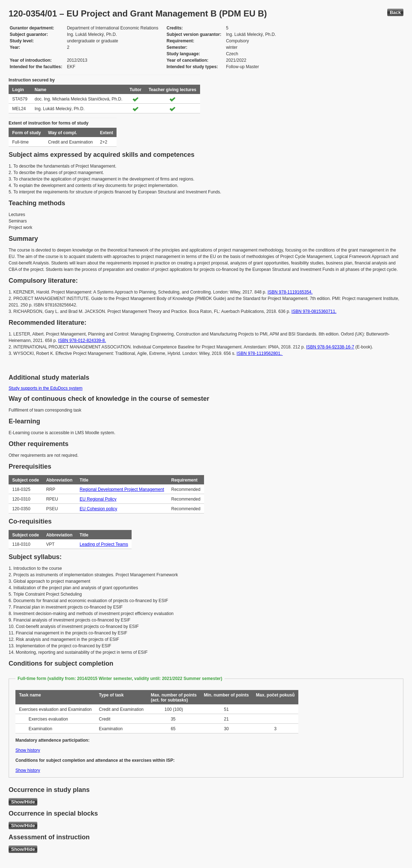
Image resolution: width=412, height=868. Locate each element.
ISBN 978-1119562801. (260, 353)
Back (395, 12)
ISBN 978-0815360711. (314, 311)
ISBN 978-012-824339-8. (82, 341)
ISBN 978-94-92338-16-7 (330, 347)
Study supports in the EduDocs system (46, 388)
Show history (28, 750)
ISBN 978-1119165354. (290, 292)
